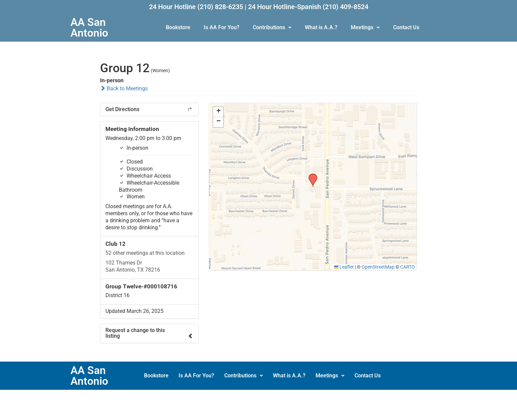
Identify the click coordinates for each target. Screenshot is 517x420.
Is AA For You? (222, 27)
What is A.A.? (321, 27)
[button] (272, 28)
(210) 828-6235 (220, 7)
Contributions (272, 27)
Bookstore (178, 27)
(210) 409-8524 (345, 7)
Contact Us (406, 27)
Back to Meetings (124, 88)
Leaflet (344, 267)
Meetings (365, 27)
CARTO (408, 267)
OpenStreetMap (378, 267)
